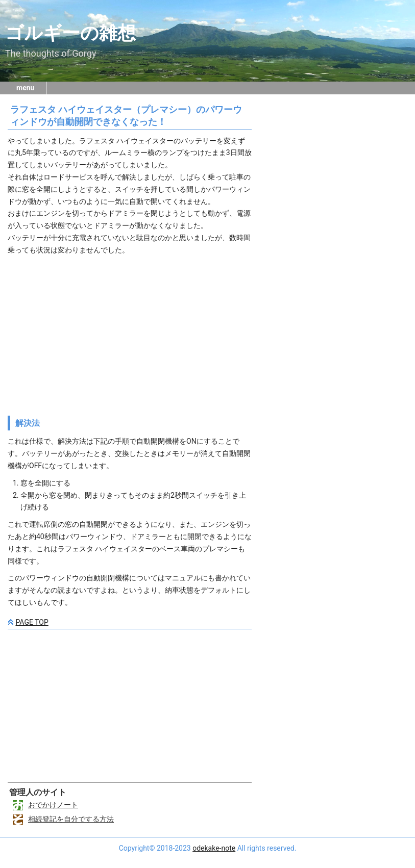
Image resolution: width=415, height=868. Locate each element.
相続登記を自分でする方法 (71, 819)
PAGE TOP (32, 622)
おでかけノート (53, 805)
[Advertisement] (130, 333)
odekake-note (214, 848)
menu (25, 88)
